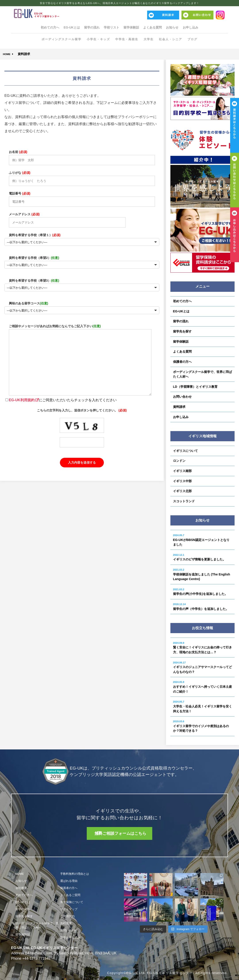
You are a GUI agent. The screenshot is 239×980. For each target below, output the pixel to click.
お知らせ (184, 28)
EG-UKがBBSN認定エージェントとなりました (201, 540)
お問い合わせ (182, 397)
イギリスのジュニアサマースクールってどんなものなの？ (202, 667)
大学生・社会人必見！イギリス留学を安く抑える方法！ (202, 707)
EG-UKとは (60, 28)
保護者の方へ (182, 362)
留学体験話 (134, 28)
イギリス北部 (182, 491)
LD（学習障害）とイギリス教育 (195, 387)
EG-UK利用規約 (22, 400)
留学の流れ (85, 28)
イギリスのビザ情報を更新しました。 (199, 557)
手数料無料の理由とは (75, 874)
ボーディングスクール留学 (58, 40)
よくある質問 (159, 28)
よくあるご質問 (70, 895)
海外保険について (72, 902)
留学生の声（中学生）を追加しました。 (201, 607)
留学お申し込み (70, 937)
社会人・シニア (174, 40)
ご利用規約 (67, 916)
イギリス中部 (182, 481)
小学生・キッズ (97, 40)
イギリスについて (185, 451)
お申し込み (206, 28)
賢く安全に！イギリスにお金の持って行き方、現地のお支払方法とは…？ (202, 648)
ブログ (197, 40)
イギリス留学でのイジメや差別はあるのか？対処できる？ (201, 726)
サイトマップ (69, 909)
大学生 (151, 40)
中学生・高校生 (128, 40)
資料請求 (179, 407)
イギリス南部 (182, 471)
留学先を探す (182, 331)
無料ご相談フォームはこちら (122, 833)
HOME (8, 54)
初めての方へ (34, 28)
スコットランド (184, 501)
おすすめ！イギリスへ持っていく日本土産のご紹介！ (202, 687)
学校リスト (109, 28)
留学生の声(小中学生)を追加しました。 (200, 592)
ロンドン (179, 461)
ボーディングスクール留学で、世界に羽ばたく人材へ (202, 374)
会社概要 (21, 888)
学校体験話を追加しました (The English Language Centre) (202, 575)
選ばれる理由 (69, 881)
